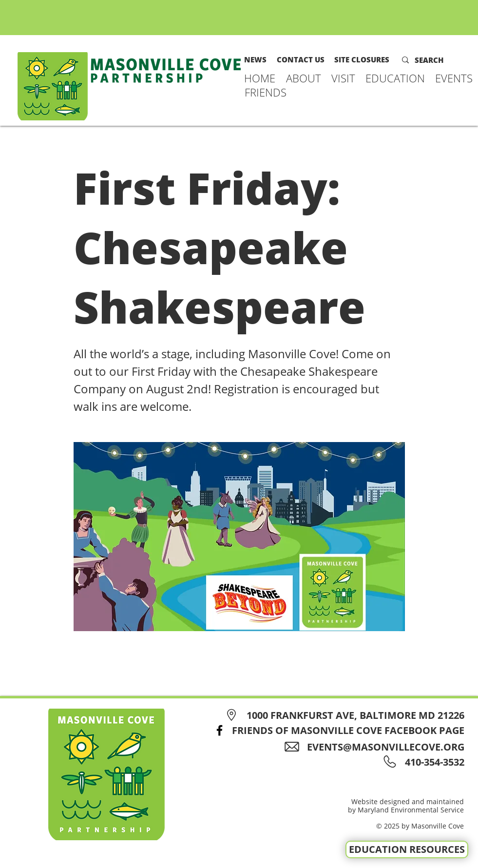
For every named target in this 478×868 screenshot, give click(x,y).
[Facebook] (220, 730)
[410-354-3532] (433, 762)
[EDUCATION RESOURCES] (407, 849)
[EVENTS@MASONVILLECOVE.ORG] (378, 747)
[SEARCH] (436, 60)
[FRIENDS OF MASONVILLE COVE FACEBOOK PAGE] (336, 730)
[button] (304, 78)
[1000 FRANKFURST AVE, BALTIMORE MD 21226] (343, 715)
